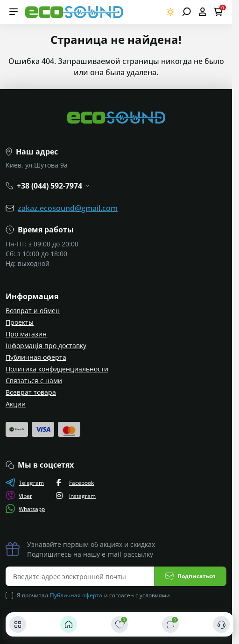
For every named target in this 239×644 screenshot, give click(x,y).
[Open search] (186, 12)
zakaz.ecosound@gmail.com (68, 208)
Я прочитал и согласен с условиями (93, 595)
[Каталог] (18, 624)
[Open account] (202, 12)
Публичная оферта (36, 357)
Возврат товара (31, 392)
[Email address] (80, 576)
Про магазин (26, 334)
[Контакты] (221, 624)
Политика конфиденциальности (57, 369)
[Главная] (69, 624)
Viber (19, 496)
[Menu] (14, 12)
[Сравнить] (170, 624)
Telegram (25, 483)
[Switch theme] (171, 12)
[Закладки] (119, 624)
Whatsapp (25, 509)
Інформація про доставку (46, 346)
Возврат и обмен (33, 311)
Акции (16, 404)
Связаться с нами (34, 381)
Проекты (20, 322)
